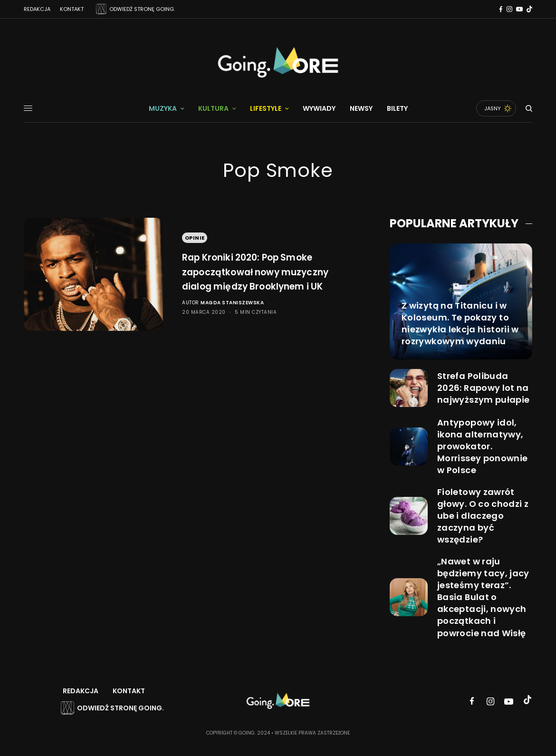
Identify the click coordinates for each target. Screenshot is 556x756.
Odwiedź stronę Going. (120, 708)
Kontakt (72, 9)
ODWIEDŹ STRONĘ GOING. (142, 9)
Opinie (195, 230)
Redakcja (37, 9)
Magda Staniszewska (232, 310)
